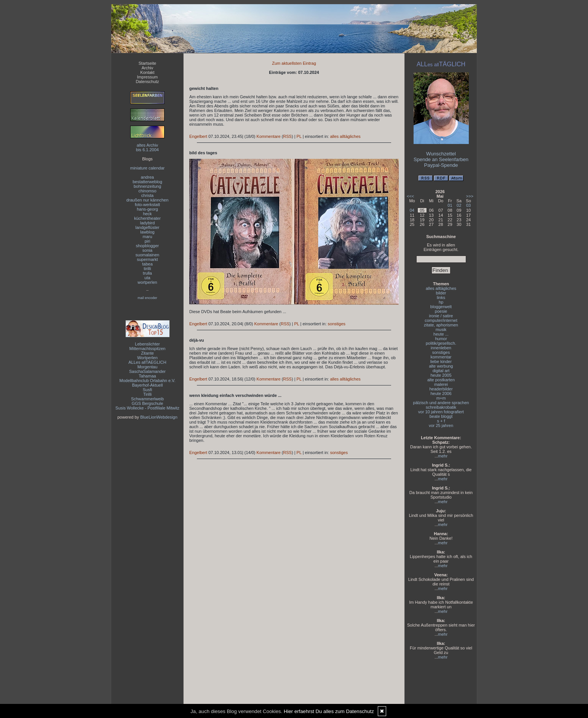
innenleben (441, 348)
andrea (147, 177)
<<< (410, 196)
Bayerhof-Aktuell (148, 385)
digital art (441, 371)
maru (147, 237)
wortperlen (147, 282)
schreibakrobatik (441, 407)
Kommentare (269, 136)
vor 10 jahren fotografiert (441, 412)
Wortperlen (147, 358)
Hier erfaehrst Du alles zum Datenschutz (329, 711)
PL (299, 136)
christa (147, 195)
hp (441, 302)
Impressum (147, 77)
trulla (147, 273)
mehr (443, 456)
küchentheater (147, 218)
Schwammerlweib (147, 399)
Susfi (147, 390)
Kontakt (147, 72)
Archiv (148, 68)
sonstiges (337, 324)
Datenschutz (147, 82)
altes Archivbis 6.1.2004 (147, 147)
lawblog (147, 232)
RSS (287, 136)
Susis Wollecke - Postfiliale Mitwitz (147, 408)
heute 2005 (441, 375)
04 (412, 210)
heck (147, 214)
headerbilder (441, 389)
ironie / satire (441, 316)
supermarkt (147, 259)
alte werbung (441, 366)
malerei (441, 384)
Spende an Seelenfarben (441, 159)
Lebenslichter (147, 344)
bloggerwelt (441, 307)
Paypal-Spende (441, 165)
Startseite (147, 63)
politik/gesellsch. (441, 343)
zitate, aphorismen (441, 325)
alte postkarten (441, 380)
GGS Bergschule (148, 403)
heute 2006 (441, 393)
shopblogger (148, 246)
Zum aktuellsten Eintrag (294, 63)
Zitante (147, 353)
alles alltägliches (345, 136)
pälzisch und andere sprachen (441, 403)
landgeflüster (148, 227)
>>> (470, 196)
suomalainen (147, 255)
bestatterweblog (147, 182)
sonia (147, 250)
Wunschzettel (441, 154)
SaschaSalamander (147, 371)
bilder (441, 293)
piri (148, 241)
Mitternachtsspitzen (148, 349)
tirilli (148, 269)
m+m (441, 398)
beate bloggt (441, 416)
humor (441, 339)
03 (468, 205)
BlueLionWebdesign (159, 417)
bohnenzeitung (147, 186)
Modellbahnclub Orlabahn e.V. (148, 381)
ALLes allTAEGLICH (147, 362)
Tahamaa (147, 376)
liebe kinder (441, 361)
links (441, 297)
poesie (441, 311)
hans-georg (147, 209)
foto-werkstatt (147, 205)
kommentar (441, 357)
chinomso (147, 191)
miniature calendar (148, 168)
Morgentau (148, 367)
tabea (147, 264)
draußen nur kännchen (148, 200)
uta (147, 278)
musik (441, 329)
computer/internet (441, 320)
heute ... (441, 334)
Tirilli (147, 394)
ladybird (148, 223)
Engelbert (198, 136)
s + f (441, 421)
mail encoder (147, 298)
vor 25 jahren (441, 425)
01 (450, 205)
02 (459, 205)
